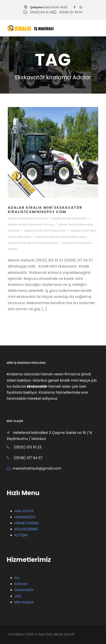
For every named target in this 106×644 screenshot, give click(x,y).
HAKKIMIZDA (25, 517)
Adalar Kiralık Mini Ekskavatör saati (61, 237)
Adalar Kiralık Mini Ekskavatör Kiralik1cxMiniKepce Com (45, 210)
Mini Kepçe (24, 602)
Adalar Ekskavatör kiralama (28, 218)
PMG (42, 634)
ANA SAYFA (24, 511)
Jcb (18, 596)
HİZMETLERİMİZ (27, 523)
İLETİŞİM (21, 535)
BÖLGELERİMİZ (26, 529)
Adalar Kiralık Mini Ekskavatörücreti (33, 243)
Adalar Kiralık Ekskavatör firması (31, 225)
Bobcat (21, 584)
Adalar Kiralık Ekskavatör (69, 218)
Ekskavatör (24, 590)
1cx (17, 578)
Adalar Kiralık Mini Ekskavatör (45, 231)
